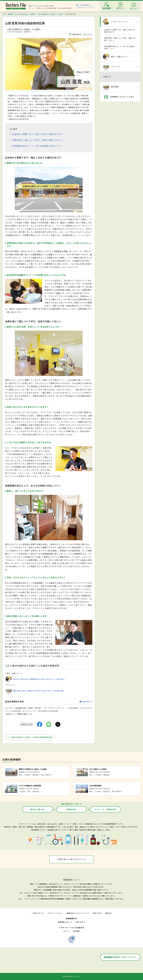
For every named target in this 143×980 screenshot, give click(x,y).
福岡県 (10, 14)
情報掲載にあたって (65, 922)
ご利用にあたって (38, 913)
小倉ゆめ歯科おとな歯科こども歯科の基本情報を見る (32, 737)
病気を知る (72, 809)
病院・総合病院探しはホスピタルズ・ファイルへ (85, 6)
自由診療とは (86, 702)
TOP (4, 14)
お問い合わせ (97, 913)
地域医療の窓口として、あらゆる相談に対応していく (38, 146)
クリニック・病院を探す (106, 809)
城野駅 (33, 14)
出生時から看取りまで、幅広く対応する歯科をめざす (38, 134)
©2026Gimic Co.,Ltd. (71, 976)
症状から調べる (37, 809)
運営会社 (108, 913)
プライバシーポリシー (55, 913)
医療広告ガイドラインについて (78, 913)
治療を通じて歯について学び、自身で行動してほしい (38, 140)
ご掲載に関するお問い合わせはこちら (72, 859)
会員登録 (76, 931)
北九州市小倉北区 (21, 14)
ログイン (67, 931)
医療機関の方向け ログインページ (120, 957)
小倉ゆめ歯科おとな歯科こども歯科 (50, 14)
